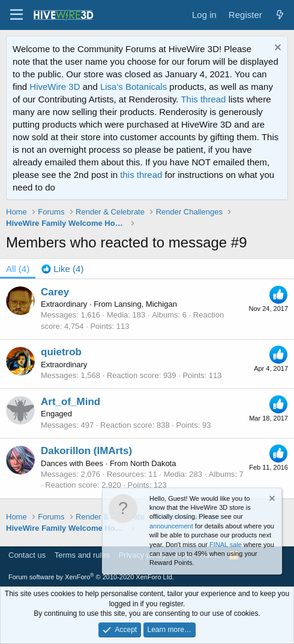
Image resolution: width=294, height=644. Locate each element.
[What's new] (280, 15)
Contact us (27, 555)
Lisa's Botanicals (133, 87)
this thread (141, 175)
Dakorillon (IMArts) (86, 451)
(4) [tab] (18, 269)
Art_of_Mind (70, 402)
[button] (16, 15)
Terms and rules (82, 555)
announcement (171, 526)
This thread (203, 99)
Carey (55, 292)
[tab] (62, 269)
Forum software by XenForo (91, 577)
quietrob (61, 352)
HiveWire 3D (55, 87)
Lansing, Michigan (145, 304)
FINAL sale (226, 545)
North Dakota (153, 463)
